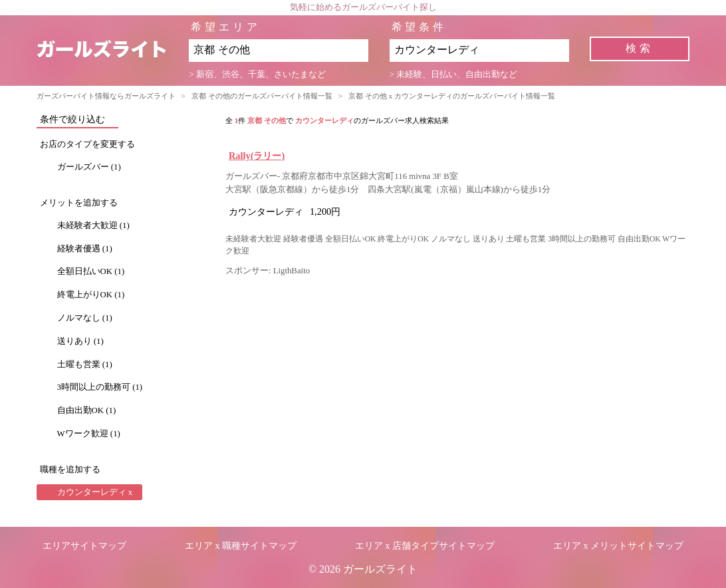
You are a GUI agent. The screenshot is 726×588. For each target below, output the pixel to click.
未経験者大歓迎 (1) (93, 225)
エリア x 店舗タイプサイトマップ (425, 546)
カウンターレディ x (95, 492)
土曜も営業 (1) (85, 365)
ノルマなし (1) (85, 318)
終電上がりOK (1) (91, 295)
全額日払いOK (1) (91, 271)
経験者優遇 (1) (85, 249)
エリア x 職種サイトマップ (241, 546)
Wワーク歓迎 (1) (89, 434)
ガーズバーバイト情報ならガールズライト (106, 96)
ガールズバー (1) (89, 167)
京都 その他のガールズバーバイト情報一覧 (262, 96)
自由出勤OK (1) (87, 410)
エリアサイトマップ (84, 546)
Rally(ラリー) (257, 156)
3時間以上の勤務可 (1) (100, 387)
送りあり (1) (80, 341)
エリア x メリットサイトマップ (618, 546)
